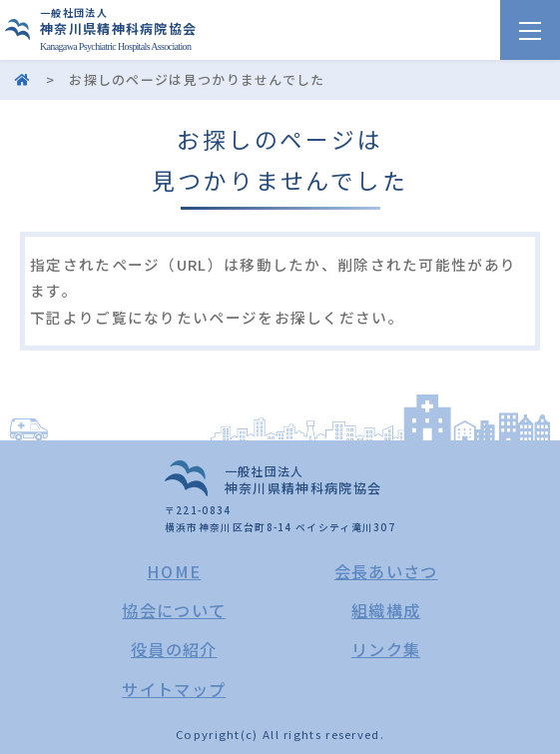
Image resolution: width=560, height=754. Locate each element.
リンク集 (386, 649)
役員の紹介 (174, 649)
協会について (174, 610)
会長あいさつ (386, 571)
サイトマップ (174, 689)
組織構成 (386, 610)
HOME (174, 571)
